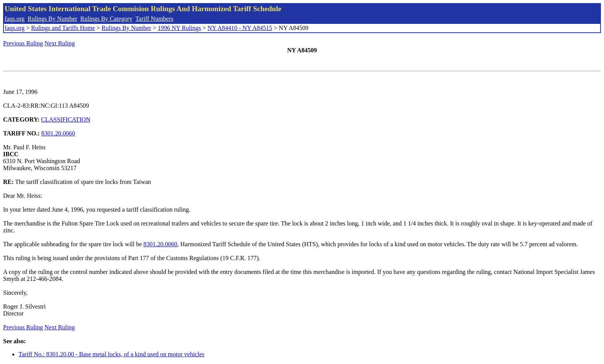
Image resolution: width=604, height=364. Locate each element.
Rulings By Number (53, 19)
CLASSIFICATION (66, 119)
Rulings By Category (107, 19)
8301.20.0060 (58, 133)
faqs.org (15, 19)
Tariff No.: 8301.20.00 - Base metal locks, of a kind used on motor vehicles (111, 354)
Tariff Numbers (154, 19)
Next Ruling (60, 43)
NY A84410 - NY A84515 (240, 28)
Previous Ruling (23, 43)
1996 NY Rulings (180, 28)
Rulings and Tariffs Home (63, 28)
